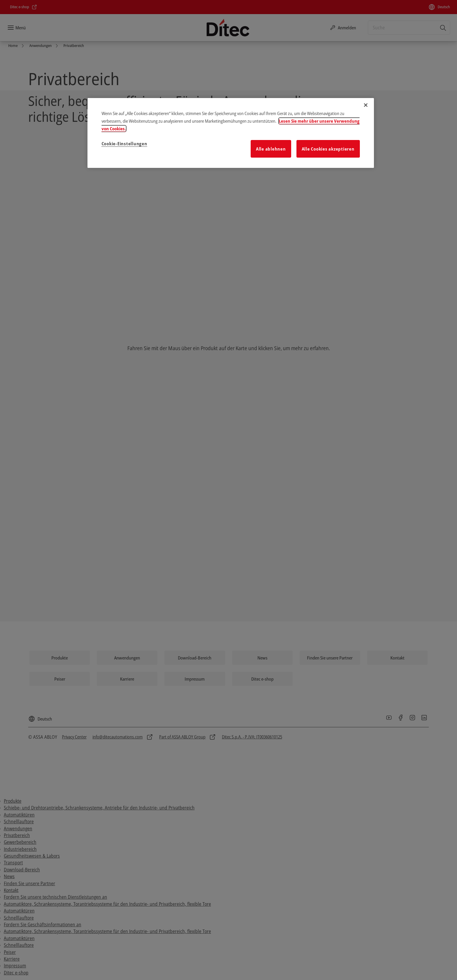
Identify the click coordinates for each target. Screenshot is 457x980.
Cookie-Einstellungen (124, 144)
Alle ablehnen (271, 149)
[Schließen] (366, 105)
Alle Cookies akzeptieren (328, 149)
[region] (231, 133)
